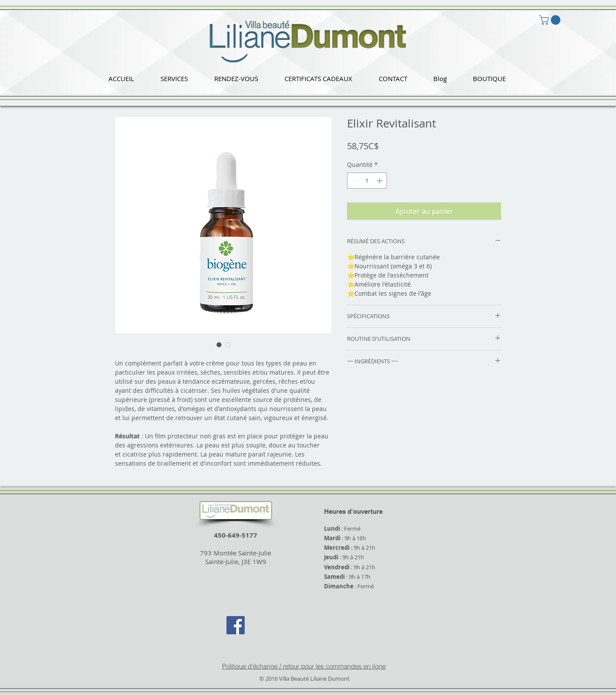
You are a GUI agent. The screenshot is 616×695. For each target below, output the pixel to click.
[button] (174, 79)
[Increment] (380, 181)
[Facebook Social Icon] (236, 625)
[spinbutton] (367, 181)
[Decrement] (354, 181)
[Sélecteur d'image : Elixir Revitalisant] (219, 345)
